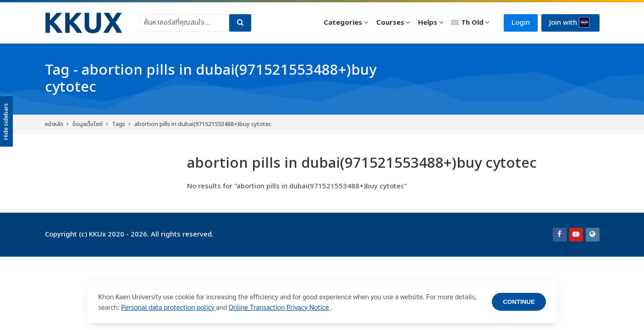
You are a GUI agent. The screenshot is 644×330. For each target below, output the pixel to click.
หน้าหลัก (54, 124)
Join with (569, 22)
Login (521, 23)
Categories (343, 23)
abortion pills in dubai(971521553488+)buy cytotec (203, 124)
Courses (390, 23)
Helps (428, 23)
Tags (118, 124)
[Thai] (471, 23)
